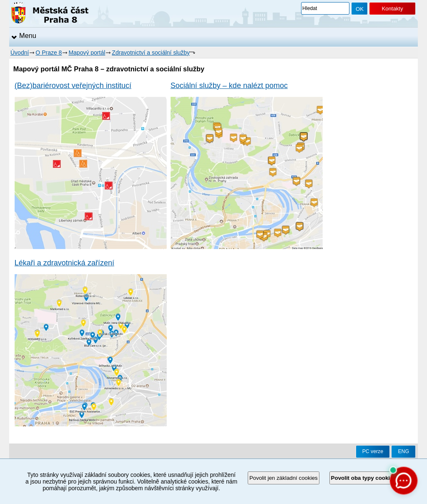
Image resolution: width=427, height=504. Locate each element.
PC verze (373, 451)
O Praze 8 (49, 53)
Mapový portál (87, 53)
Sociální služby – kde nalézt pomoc (229, 86)
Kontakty (392, 9)
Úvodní (20, 53)
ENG (403, 451)
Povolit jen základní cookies (284, 478)
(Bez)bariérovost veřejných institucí (73, 86)
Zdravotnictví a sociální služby (151, 53)
